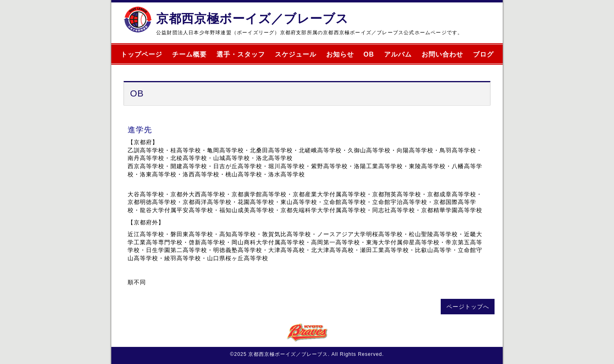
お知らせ (340, 54)
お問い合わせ (442, 54)
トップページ (141, 54)
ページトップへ (468, 307)
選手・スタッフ (241, 54)
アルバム (398, 54)
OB (369, 54)
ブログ (483, 54)
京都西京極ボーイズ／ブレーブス (252, 19)
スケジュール (296, 54)
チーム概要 (189, 54)
